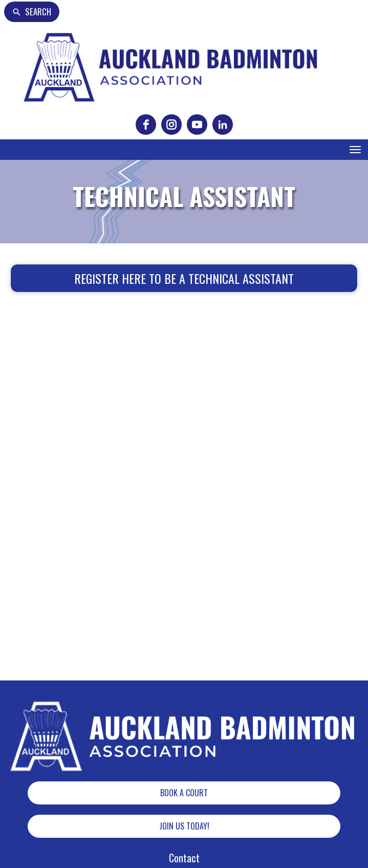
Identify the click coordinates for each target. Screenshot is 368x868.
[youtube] (197, 125)
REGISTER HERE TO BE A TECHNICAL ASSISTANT (184, 278)
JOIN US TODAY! (184, 826)
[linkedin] (223, 125)
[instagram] (171, 125)
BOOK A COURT (184, 793)
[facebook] (146, 125)
